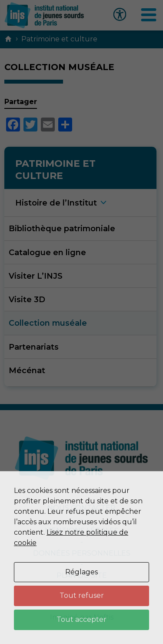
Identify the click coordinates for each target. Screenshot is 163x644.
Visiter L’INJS (36, 276)
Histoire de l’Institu (56, 203)
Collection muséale (48, 323)
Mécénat (27, 370)
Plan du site (82, 575)
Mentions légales (82, 531)
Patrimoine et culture (59, 39)
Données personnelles (82, 553)
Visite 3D (27, 299)
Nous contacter (81, 508)
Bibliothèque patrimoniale (62, 228)
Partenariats (34, 347)
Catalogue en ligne (47, 252)
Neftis (103, 617)
